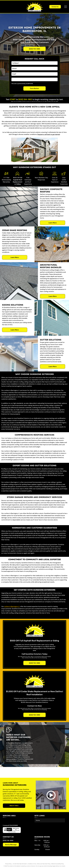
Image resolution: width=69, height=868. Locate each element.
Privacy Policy (8, 864)
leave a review (11, 759)
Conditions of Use (32, 864)
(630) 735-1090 (8, 841)
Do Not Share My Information (20, 864)
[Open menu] (66, 7)
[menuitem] (50, 820)
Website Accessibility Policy (58, 864)
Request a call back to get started (49, 134)
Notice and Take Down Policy (44, 864)
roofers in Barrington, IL (12, 606)
